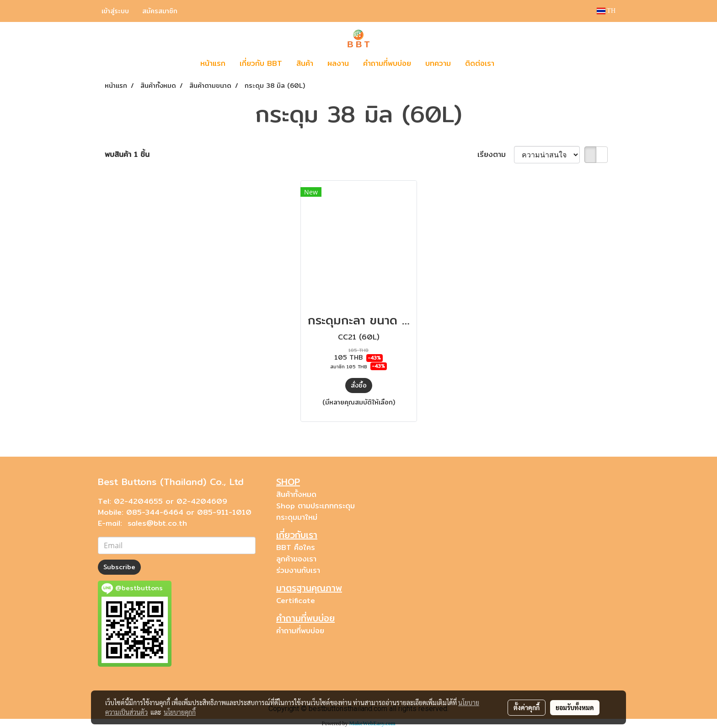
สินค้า (305, 63)
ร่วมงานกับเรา (298, 570)
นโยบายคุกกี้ (180, 712)
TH (606, 11)
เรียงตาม (496, 155)
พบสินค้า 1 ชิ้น (127, 155)
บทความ (438, 63)
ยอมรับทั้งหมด (575, 707)
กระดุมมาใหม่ (297, 517)
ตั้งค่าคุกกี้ (527, 707)
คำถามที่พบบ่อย (387, 63)
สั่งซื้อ (359, 385)
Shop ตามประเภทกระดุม (316, 506)
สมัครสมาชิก (160, 11)
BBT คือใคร (296, 547)
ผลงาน (338, 63)
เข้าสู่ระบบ (115, 11)
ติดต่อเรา (480, 63)
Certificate (296, 601)
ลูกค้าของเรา (296, 559)
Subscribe (119, 567)
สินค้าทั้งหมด (296, 494)
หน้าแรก (213, 63)
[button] (515, 64)
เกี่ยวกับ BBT (261, 63)
